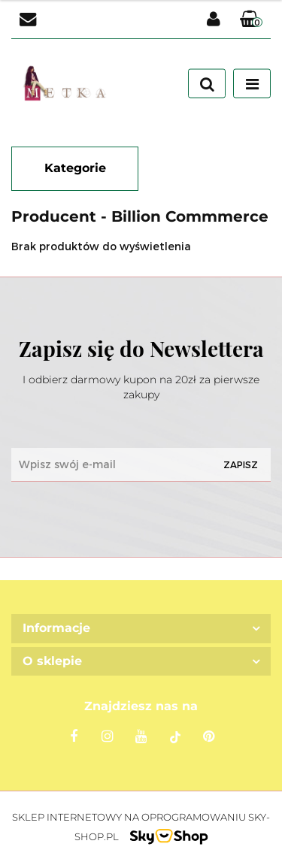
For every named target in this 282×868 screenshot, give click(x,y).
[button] (251, 20)
